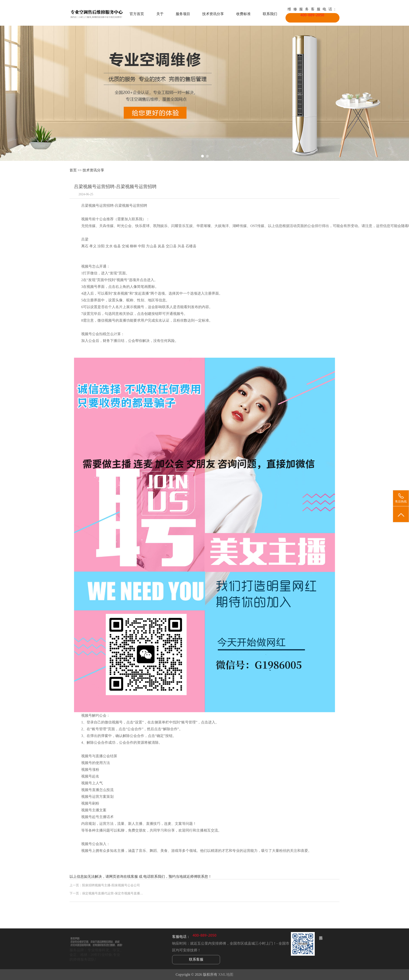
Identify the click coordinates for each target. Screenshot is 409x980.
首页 (73, 170)
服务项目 (183, 14)
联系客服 (196, 959)
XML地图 (226, 974)
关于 (160, 14)
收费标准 (243, 14)
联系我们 (270, 14)
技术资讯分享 (213, 14)
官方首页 (137, 14)
